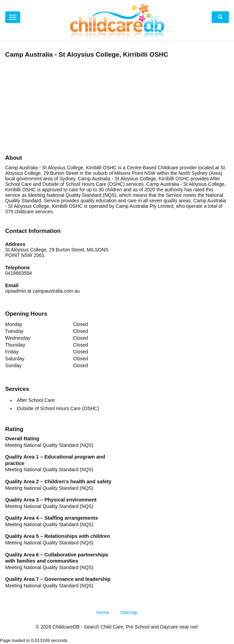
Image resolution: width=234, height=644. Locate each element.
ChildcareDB (66, 627)
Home (103, 612)
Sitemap (129, 612)
